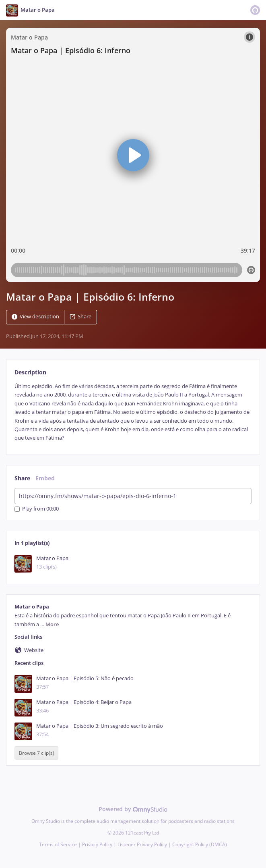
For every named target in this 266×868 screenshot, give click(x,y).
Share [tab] (22, 478)
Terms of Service (58, 844)
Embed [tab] (45, 478)
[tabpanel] (133, 412)
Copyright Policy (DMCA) (200, 844)
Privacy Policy (97, 844)
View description (35, 317)
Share (80, 317)
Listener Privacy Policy (142, 844)
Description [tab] (30, 372)
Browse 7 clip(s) (37, 753)
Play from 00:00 (37, 509)
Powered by (133, 809)
